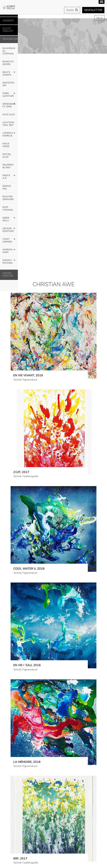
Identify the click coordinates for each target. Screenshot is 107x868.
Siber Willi (9, 218)
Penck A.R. (9, 176)
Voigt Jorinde (9, 240)
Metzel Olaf (7, 156)
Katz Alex (9, 115)
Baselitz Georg (8, 63)
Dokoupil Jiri (9, 84)
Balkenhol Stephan (9, 50)
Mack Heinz (6, 145)
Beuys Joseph (9, 73)
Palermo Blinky (8, 166)
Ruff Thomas (8, 209)
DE (98, 18)
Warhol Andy (9, 250)
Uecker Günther (9, 229)
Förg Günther (9, 94)
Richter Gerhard (8, 198)
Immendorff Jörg (9, 104)
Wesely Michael (9, 261)
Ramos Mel (7, 187)
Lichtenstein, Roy (8, 124)
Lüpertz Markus (9, 134)
